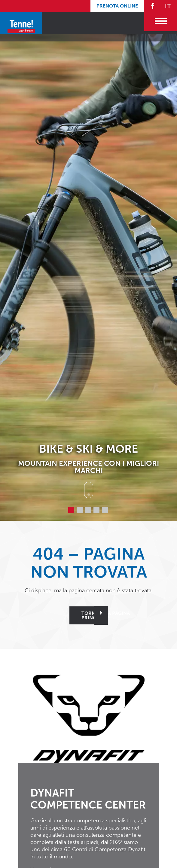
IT (168, 6)
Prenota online (117, 6)
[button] (89, 718)
